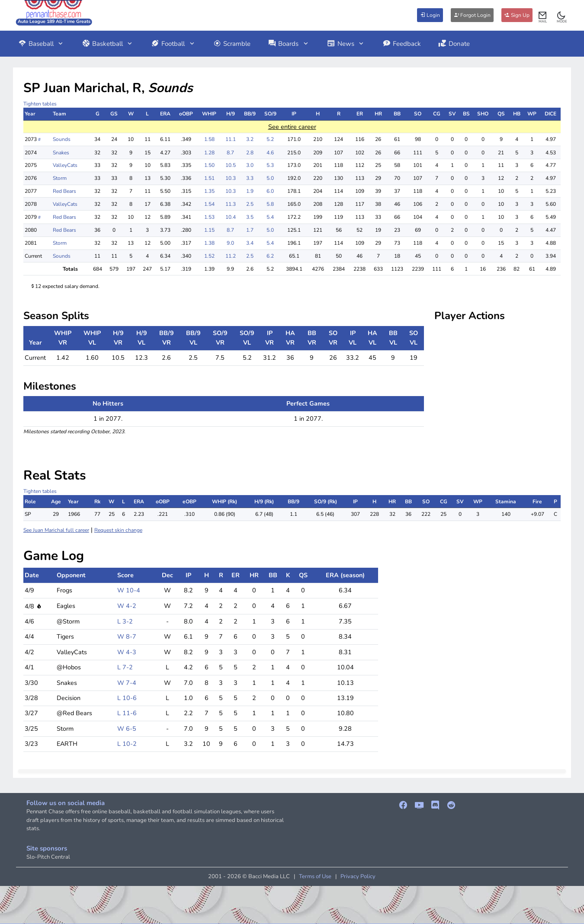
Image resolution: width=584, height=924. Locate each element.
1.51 (209, 178)
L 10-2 (127, 744)
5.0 (270, 178)
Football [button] (173, 44)
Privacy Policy (358, 876)
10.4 (231, 217)
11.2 (231, 256)
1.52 (209, 256)
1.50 (209, 165)
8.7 (230, 153)
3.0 (250, 165)
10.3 (231, 178)
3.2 (250, 139)
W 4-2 (127, 606)
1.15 (209, 230)
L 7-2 (125, 667)
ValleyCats (65, 165)
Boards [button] (289, 44)
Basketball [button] (108, 44)
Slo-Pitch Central (48, 857)
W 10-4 (129, 590)
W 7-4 (127, 683)
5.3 (270, 165)
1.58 (209, 139)
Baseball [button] (41, 44)
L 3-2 (125, 621)
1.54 (209, 204)
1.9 (250, 191)
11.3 (231, 204)
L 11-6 (127, 713)
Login (430, 15)
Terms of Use (315, 876)
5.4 (270, 217)
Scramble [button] (232, 44)
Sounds (62, 139)
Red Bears (64, 191)
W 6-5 (127, 729)
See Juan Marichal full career (56, 530)
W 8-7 (127, 636)
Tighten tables (40, 104)
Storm (60, 178)
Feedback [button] (402, 44)
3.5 (250, 217)
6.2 (270, 256)
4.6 (270, 153)
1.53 (209, 217)
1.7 (250, 230)
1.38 (209, 243)
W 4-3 (127, 652)
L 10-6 (127, 698)
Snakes (61, 153)
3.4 (250, 243)
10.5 (231, 165)
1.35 (209, 191)
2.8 (250, 153)
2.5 (250, 204)
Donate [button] (454, 44)
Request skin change (118, 530)
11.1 (231, 139)
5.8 (270, 204)
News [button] (346, 44)
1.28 (209, 153)
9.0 (230, 243)
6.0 (270, 191)
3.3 (250, 178)
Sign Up (517, 15)
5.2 (270, 139)
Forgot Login (472, 15)
